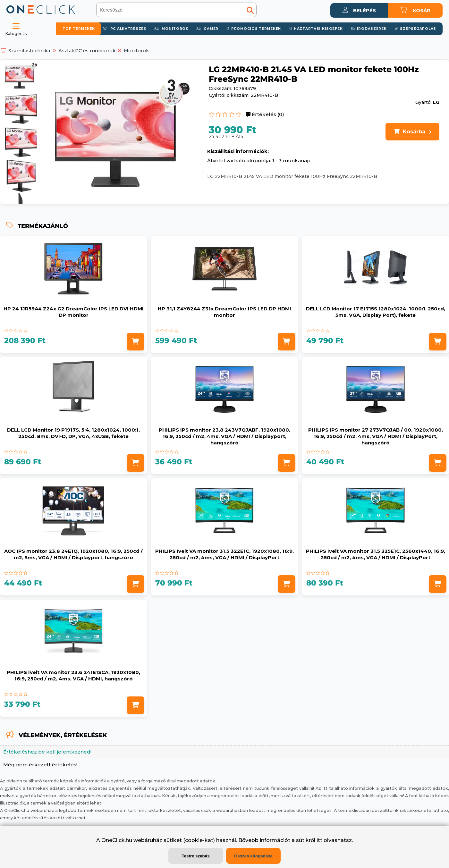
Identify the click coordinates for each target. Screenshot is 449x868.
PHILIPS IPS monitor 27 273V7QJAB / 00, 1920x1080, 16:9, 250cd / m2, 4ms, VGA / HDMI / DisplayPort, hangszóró (376, 436)
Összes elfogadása (253, 856)
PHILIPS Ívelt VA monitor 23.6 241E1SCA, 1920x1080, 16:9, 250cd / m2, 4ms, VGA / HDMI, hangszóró (73, 675)
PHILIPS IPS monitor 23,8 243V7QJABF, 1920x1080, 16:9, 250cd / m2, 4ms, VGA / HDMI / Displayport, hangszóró (224, 436)
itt (319, 840)
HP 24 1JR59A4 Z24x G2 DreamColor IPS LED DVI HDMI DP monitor (74, 312)
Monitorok (136, 51)
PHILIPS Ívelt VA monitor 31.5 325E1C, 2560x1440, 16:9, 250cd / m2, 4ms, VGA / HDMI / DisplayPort (376, 554)
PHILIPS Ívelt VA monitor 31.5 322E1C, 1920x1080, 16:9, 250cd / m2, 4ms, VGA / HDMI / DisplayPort (224, 554)
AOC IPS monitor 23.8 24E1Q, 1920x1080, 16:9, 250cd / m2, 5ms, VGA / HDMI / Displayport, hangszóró (73, 554)
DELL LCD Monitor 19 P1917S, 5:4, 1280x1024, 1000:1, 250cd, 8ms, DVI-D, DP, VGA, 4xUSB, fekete (73, 433)
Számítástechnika (29, 51)
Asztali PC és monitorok (87, 51)
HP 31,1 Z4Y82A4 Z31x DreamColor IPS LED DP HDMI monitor (224, 312)
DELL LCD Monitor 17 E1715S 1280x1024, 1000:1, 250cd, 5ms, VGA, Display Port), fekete (376, 312)
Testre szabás (195, 856)
